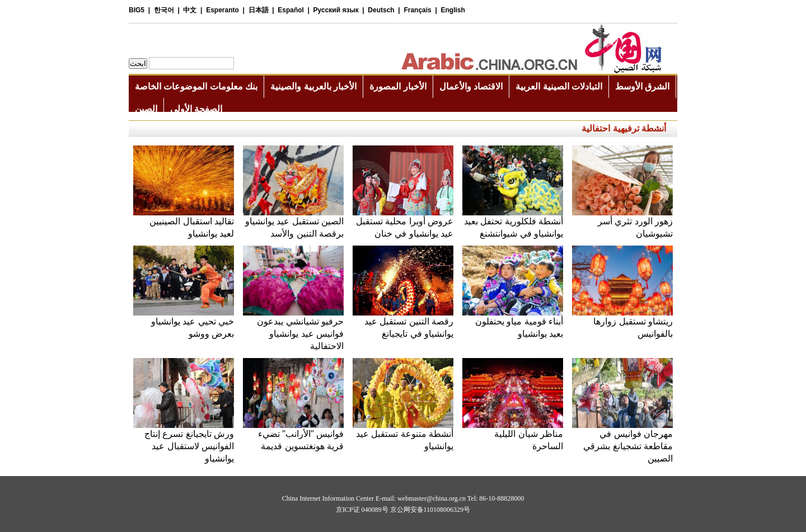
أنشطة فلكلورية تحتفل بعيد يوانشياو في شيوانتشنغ (513, 223)
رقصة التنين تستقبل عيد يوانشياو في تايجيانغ (403, 323)
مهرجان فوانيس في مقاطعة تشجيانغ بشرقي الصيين (622, 442)
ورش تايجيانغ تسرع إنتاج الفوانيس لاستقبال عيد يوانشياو (184, 442)
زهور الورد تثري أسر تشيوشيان (622, 223)
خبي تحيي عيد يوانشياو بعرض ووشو (184, 323)
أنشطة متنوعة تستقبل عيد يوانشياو (403, 436)
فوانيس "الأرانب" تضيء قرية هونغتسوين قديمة (293, 436)
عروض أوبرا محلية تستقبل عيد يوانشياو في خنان (403, 223)
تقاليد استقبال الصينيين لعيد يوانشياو (184, 223)
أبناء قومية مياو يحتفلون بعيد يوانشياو (513, 323)
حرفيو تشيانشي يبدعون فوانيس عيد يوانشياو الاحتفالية (293, 329)
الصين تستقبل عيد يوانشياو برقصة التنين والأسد (293, 223)
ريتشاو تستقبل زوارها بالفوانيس (622, 323)
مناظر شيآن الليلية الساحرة (513, 436)
